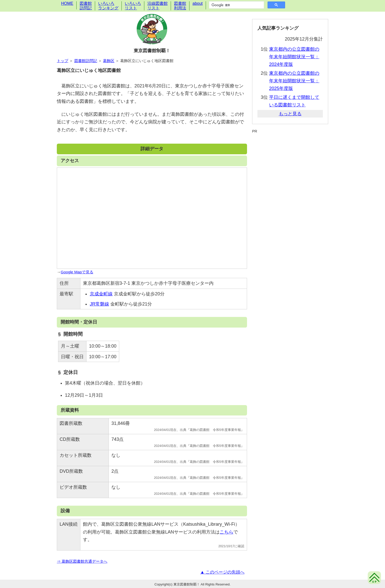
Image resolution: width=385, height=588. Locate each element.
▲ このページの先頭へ (222, 572)
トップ (63, 61)
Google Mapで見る (77, 272)
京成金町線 (101, 294)
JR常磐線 (99, 304)
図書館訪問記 (86, 6)
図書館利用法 (180, 6)
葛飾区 (109, 61)
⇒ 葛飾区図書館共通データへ (82, 561)
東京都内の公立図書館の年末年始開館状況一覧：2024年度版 (294, 57)
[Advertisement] (290, 146)
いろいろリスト (133, 6)
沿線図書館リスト (157, 6)
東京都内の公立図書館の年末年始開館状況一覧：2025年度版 (294, 81)
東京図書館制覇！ (152, 51)
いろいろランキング (108, 6)
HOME (67, 3)
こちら (226, 532)
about (198, 3)
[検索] (236, 5)
